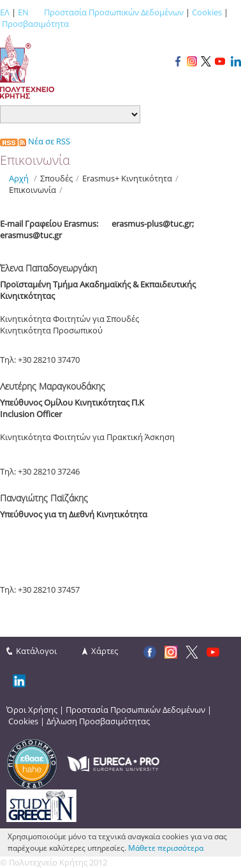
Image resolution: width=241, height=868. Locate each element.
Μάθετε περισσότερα (166, 848)
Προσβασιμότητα (35, 24)
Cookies (207, 12)
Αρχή (19, 178)
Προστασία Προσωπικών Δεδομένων (114, 12)
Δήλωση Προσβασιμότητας (98, 721)
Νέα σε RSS (35, 141)
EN (23, 12)
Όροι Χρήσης (32, 710)
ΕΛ (5, 12)
